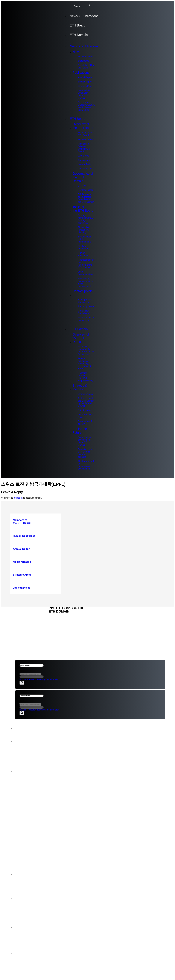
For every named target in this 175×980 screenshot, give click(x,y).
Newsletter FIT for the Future (87, 66)
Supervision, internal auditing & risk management (86, 282)
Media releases (85, 57)
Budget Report (85, 82)
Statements (83, 61)
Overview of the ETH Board (83, 126)
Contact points (82, 293)
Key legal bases (86, 190)
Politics (23, 679)
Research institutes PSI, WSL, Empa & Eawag (85, 377)
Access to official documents (86, 319)
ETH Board (77, 25)
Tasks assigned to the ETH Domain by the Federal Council (87, 402)
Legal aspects (24, 619)
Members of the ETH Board (85, 134)
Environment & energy (85, 423)
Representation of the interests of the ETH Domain (86, 264)
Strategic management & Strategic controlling (85, 219)
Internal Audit (84, 164)
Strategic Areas (85, 394)
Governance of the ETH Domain (83, 177)
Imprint (20, 623)
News (76, 52)
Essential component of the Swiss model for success (86, 350)
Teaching (41, 679)
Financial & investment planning (83, 230)
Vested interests (86, 139)
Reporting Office (86, 306)
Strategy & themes (80, 387)
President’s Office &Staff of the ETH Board (86, 148)
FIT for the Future (80, 431)
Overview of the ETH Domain (81, 338)
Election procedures (83, 247)
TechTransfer (52, 679)
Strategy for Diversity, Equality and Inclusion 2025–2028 (86, 106)
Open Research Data (86, 416)
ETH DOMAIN (22, 616)
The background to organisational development (86, 465)
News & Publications (84, 16)
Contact (78, 6)
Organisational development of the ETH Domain (85, 441)
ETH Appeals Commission (84, 301)
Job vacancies (85, 169)
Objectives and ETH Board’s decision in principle (85, 453)
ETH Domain (79, 35)
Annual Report (85, 77)
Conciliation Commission (84, 312)
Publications (81, 73)
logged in (18, 498)
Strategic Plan (85, 86)
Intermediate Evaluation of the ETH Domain (84, 94)
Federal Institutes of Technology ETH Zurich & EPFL (84, 364)
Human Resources (83, 254)
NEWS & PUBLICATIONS (28, 613)
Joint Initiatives (85, 410)
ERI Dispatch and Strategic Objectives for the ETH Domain (86, 198)
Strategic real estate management (84, 239)
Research (32, 679)
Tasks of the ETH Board (83, 209)
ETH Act (82, 186)
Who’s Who (83, 156)
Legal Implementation (85, 273)
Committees (84, 160)
